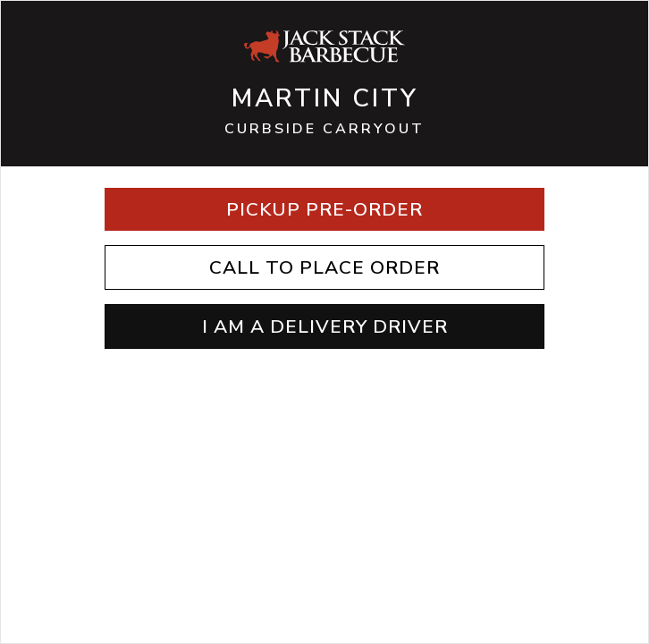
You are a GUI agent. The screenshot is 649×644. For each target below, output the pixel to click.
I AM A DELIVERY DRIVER (325, 326)
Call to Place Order (324, 267)
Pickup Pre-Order (324, 209)
